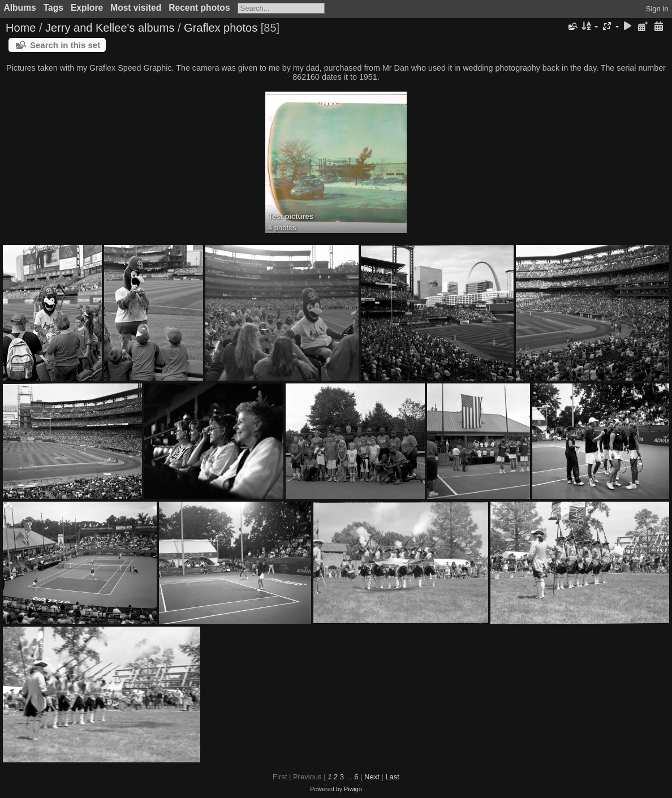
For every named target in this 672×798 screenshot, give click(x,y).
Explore (87, 8)
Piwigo (353, 789)
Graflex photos (221, 28)
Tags (53, 8)
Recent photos (199, 8)
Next (372, 777)
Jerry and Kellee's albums (110, 28)
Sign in (657, 9)
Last (392, 777)
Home (21, 28)
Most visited (136, 8)
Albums (20, 8)
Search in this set (65, 45)
